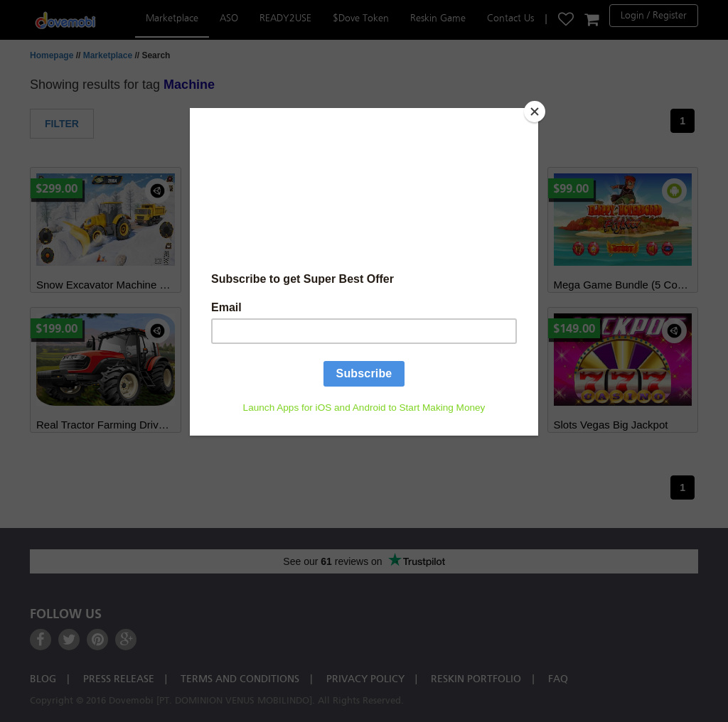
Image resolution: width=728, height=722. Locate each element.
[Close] (535, 112)
